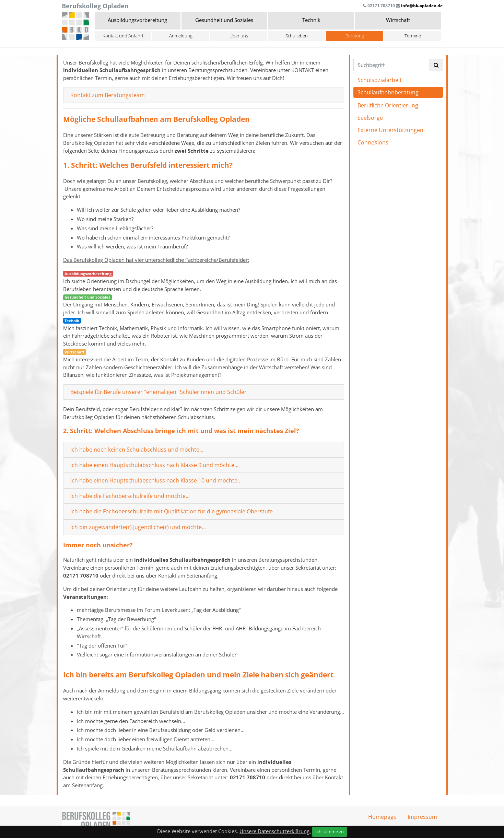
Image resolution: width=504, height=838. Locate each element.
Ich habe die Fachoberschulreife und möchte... (130, 496)
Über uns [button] (239, 36)
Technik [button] (311, 20)
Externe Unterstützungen (390, 130)
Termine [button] (413, 36)
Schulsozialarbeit (380, 80)
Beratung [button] (355, 36)
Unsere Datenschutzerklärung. (275, 831)
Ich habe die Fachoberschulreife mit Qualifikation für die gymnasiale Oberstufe (172, 511)
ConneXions (373, 142)
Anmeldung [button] (181, 36)
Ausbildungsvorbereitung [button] (137, 20)
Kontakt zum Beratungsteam (108, 95)
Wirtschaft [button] (398, 20)
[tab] (204, 95)
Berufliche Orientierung (388, 105)
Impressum (422, 817)
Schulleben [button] (297, 36)
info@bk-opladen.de (422, 6)
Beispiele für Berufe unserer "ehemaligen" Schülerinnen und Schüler (159, 392)
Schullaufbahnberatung (388, 92)
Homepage (382, 817)
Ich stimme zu (330, 831)
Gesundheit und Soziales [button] (224, 20)
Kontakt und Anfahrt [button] (123, 36)
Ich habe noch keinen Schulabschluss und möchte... (137, 450)
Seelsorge (370, 118)
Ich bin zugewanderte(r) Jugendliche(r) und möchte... (138, 527)
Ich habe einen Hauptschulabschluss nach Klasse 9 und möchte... (154, 465)
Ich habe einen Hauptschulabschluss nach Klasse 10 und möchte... (156, 481)
